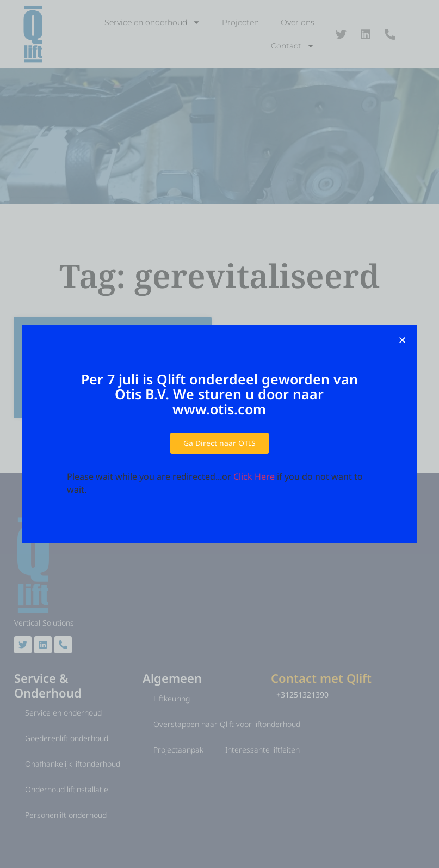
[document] (219, 434)
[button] (402, 340)
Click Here (254, 476)
